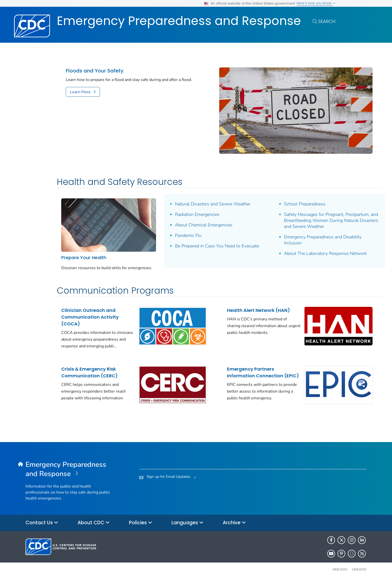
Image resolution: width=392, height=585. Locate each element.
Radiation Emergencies (182, 201)
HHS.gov (340, 574)
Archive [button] (234, 527)
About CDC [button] (94, 527)
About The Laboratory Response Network (285, 249)
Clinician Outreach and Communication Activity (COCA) (90, 308)
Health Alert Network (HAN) (228, 305)
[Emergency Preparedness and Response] (68, 474)
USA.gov (359, 574)
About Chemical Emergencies (188, 212)
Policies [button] (141, 527)
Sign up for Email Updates (168, 481)
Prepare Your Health (84, 236)
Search (327, 21)
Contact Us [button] (42, 527)
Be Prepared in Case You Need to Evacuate (192, 236)
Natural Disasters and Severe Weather (197, 191)
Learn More (80, 92)
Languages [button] (187, 527)
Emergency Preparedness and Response (179, 21)
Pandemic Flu (173, 222)
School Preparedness (274, 191)
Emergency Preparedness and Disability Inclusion (292, 233)
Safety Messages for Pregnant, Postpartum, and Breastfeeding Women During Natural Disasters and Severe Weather (292, 210)
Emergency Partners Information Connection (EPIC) (232, 373)
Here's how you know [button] (316, 3)
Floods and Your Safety (95, 71)
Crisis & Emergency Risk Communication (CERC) (89, 370)
